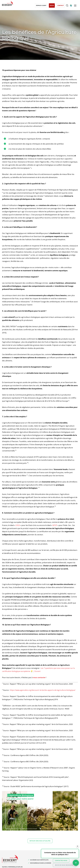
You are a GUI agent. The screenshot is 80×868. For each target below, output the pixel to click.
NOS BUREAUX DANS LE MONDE (41, 863)
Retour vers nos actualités (40, 841)
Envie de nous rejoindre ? (65, 865)
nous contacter (39, 677)
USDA (18, 525)
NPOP (55, 525)
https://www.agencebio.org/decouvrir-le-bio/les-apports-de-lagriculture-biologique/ (43, 690)
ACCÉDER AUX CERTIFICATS (39, 860)
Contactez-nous (61, 860)
